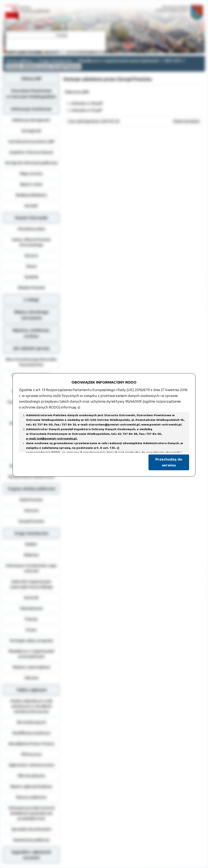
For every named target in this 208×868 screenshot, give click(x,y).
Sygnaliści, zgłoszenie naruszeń (31, 855)
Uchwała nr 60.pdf (87, 103)
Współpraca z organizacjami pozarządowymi (118, 61)
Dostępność (31, 131)
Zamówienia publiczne (31, 840)
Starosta (31, 510)
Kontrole (31, 598)
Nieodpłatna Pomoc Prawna (31, 744)
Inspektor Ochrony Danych (31, 152)
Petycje (31, 619)
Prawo (31, 630)
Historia (31, 255)
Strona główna (19, 61)
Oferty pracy (31, 754)
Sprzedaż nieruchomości (31, 829)
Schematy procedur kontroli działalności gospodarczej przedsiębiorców (31, 813)
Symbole (31, 277)
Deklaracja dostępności (31, 120)
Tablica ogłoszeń (31, 690)
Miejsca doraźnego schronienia (31, 315)
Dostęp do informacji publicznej (31, 163)
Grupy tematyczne (55, 61)
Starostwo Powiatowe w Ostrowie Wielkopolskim (31, 94)
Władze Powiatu (31, 288)
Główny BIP (31, 79)
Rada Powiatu (31, 500)
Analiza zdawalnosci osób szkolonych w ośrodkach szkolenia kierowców (31, 706)
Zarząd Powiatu (31, 521)
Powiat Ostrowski (31, 218)
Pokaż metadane (186, 121)
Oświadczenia (31, 608)
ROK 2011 (173, 61)
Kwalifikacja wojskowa (31, 733)
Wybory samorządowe (31, 667)
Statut (31, 266)
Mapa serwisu (31, 173)
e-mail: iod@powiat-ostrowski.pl (51, 438)
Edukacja (31, 555)
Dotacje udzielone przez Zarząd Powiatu (43, 66)
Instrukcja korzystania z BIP (31, 141)
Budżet (31, 544)
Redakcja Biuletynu (31, 195)
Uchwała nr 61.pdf (86, 110)
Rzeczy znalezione (31, 797)
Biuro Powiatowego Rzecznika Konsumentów (31, 362)
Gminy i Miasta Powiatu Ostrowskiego (31, 242)
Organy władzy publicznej (31, 489)
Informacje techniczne (31, 109)
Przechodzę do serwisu (169, 462)
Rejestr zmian (31, 184)
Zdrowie (31, 678)
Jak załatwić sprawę (31, 348)
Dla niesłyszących (31, 722)
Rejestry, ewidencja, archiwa (31, 333)
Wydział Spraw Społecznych (31, 477)
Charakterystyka (31, 229)
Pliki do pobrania (31, 776)
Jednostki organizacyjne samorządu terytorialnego (31, 584)
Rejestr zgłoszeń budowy (31, 786)
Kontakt (31, 206)
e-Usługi (31, 300)
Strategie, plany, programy (31, 640)
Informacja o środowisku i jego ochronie (31, 568)
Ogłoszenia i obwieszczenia (31, 765)
